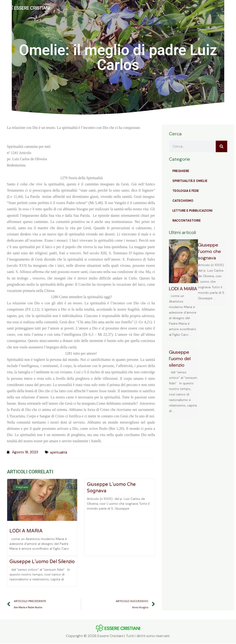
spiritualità (60, 452)
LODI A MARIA (26, 531)
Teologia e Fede (186, 191)
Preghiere (181, 171)
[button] (156, 8)
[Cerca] (221, 146)
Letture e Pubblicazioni (192, 211)
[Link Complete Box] (184, 291)
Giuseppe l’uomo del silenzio (42, 562)
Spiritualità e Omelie (190, 181)
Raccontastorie (187, 221)
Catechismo (183, 201)
